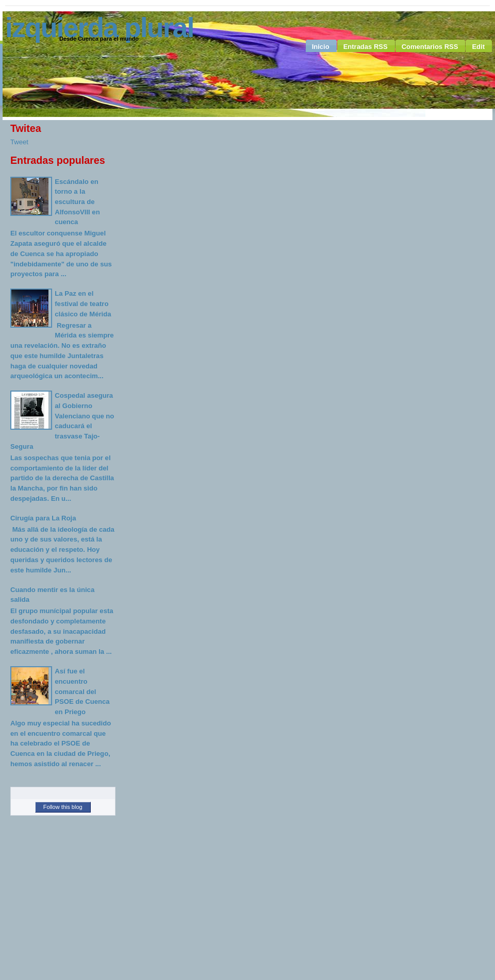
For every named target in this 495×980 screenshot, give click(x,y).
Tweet (19, 142)
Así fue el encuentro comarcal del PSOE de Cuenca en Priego (82, 691)
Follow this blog (63, 807)
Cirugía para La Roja (43, 518)
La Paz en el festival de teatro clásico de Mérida (83, 303)
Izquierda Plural (99, 27)
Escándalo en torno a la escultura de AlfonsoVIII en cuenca (77, 202)
